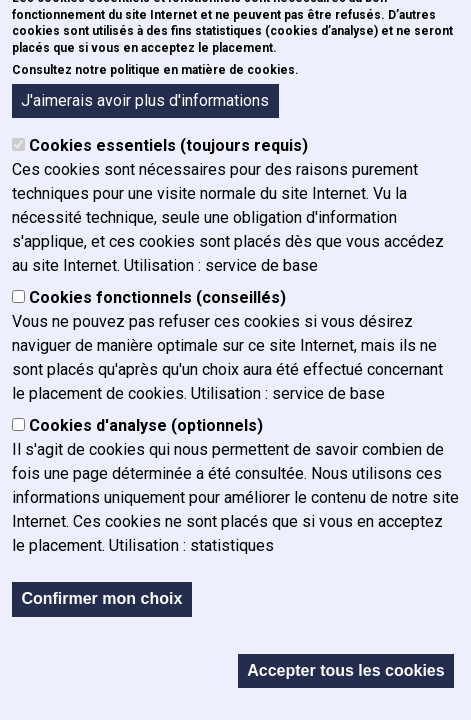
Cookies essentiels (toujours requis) (168, 150)
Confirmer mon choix (101, 603)
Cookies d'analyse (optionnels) (146, 430)
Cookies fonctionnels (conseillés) (157, 302)
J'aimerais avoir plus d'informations (145, 104)
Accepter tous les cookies (345, 674)
